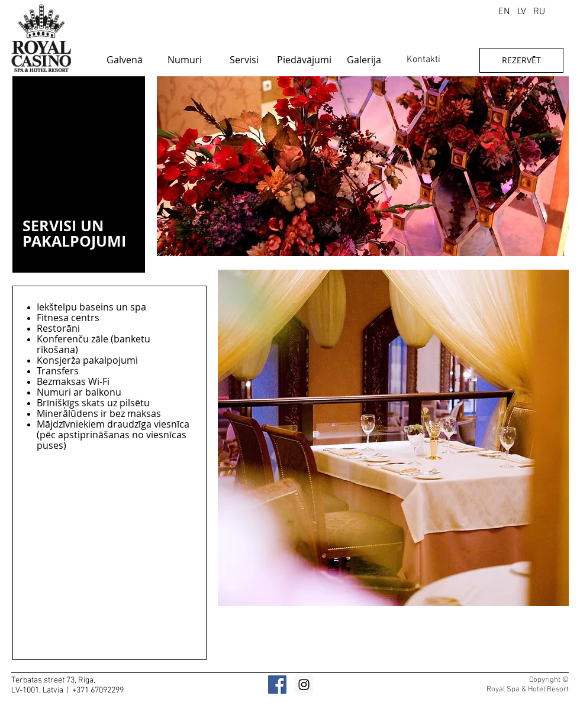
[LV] (521, 12)
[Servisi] (244, 60)
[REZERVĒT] (521, 60)
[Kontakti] (423, 60)
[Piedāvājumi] (304, 60)
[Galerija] (364, 60)
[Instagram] (304, 685)
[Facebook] (277, 685)
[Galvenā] (125, 60)
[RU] (539, 12)
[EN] (504, 12)
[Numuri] (184, 60)
